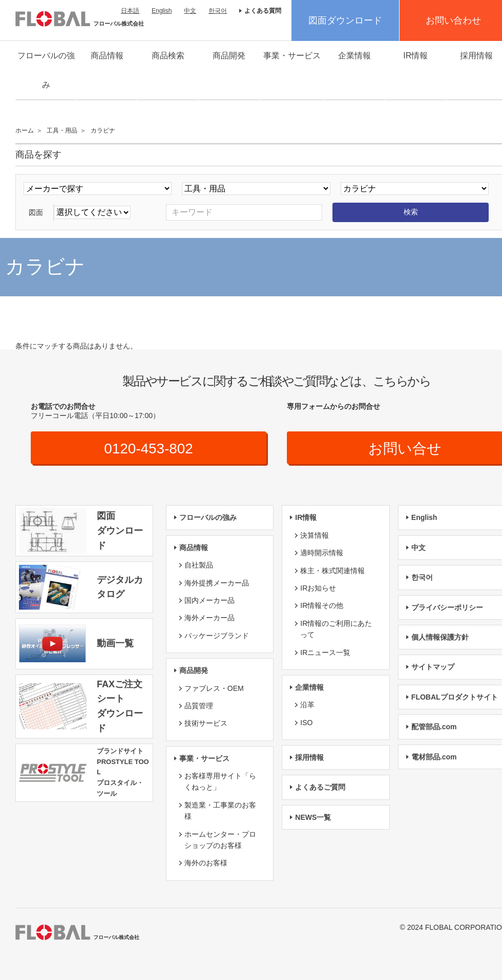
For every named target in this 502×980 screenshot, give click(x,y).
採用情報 (309, 757)
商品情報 (107, 56)
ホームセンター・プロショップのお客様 (220, 840)
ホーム (25, 130)
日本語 (130, 11)
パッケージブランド (217, 636)
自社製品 (199, 565)
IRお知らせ (318, 588)
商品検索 (168, 56)
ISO (306, 723)
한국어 (218, 11)
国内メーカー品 (210, 600)
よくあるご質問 (320, 788)
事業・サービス (292, 56)
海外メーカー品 (210, 618)
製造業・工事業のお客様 (220, 811)
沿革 (307, 705)
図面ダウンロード (345, 20)
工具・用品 (62, 130)
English (162, 11)
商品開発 (229, 56)
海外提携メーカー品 (217, 583)
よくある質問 (263, 11)
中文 (190, 11)
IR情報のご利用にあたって (336, 629)
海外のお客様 (206, 863)
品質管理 (199, 706)
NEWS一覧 (313, 817)
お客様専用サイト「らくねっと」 (220, 781)
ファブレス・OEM (214, 688)
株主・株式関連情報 (332, 571)
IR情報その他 (322, 606)
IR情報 (415, 56)
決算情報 (315, 535)
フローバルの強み (46, 70)
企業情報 (354, 56)
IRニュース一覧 (325, 652)
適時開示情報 (322, 553)
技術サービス (206, 723)
